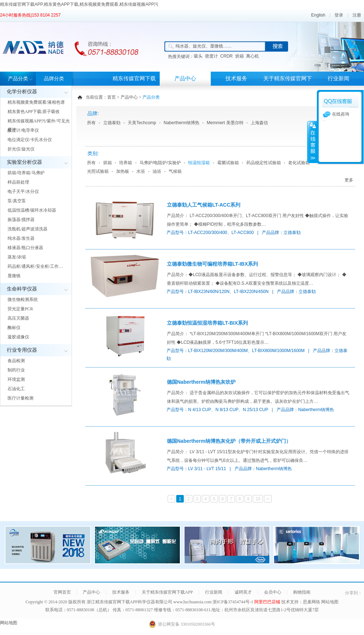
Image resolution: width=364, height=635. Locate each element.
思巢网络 (311, 602)
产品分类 (18, 79)
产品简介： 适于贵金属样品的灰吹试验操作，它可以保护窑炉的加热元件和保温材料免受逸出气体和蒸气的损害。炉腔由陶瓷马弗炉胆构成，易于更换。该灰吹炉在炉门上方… (258, 397)
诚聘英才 (243, 592)
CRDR (226, 56)
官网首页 (62, 592)
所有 (91, 123)
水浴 (141, 171)
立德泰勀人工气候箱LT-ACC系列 (204, 205)
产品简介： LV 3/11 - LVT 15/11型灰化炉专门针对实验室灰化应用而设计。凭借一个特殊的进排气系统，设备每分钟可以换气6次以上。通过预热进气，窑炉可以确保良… (258, 456)
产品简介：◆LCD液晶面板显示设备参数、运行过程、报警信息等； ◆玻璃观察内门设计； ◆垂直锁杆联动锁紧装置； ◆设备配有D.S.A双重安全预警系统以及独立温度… (257, 279)
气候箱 (175, 171)
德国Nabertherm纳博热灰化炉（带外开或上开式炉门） (229, 441)
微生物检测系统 (23, 300)
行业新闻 (338, 78)
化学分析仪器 (22, 92)
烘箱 (240, 56)
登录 (339, 15)
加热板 (123, 171)
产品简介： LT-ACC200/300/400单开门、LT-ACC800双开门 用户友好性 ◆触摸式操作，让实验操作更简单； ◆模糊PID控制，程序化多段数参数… (258, 220)
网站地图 (330, 602)
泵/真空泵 (17, 201)
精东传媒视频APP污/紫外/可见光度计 (39, 125)
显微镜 (14, 276)
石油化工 (16, 389)
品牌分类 (54, 79)
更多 (349, 180)
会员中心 (273, 592)
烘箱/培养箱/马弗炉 (26, 173)
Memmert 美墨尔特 (225, 123)
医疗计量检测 (21, 398)
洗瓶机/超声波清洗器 (28, 229)
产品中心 (185, 78)
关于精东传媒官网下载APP (288, 85)
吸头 (198, 56)
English (318, 15)
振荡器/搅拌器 (21, 220)
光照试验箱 (98, 171)
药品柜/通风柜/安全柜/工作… (35, 266)
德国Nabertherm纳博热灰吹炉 (201, 382)
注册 (357, 15)
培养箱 (126, 163)
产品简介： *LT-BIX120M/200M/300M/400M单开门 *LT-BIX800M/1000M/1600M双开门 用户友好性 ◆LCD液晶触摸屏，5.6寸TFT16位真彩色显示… (257, 338)
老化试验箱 (299, 163)
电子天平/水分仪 (23, 192)
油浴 (157, 171)
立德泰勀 (112, 123)
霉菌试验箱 (228, 163)
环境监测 (16, 379)
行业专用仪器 (22, 350)
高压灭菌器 (18, 318)
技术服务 (236, 78)
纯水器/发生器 (21, 238)
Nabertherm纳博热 (181, 123)
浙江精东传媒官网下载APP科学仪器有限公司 (129, 602)
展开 (312, 142)
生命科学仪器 (22, 289)
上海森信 (259, 123)
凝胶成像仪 (18, 337)
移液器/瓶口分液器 (25, 248)
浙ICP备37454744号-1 (233, 602)
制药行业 (16, 370)
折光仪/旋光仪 (21, 149)
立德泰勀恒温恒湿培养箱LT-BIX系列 (207, 323)
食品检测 (16, 361)
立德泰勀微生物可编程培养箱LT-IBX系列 (212, 264)
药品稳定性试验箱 (264, 163)
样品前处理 (18, 182)
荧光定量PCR (20, 309)
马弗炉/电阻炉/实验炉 (160, 163)
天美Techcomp (142, 123)
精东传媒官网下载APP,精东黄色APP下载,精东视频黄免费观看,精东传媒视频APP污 (79, 4)
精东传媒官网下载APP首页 (134, 85)
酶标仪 (14, 328)
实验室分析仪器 (24, 162)
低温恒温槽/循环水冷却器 (32, 210)
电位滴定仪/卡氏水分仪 (30, 140)
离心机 (252, 56)
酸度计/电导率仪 (23, 130)
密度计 (211, 56)
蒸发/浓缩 (17, 257)
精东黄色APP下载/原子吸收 (34, 112)
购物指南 (302, 592)
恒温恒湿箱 (199, 163)
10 (258, 499)
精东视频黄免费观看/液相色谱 (36, 102)
